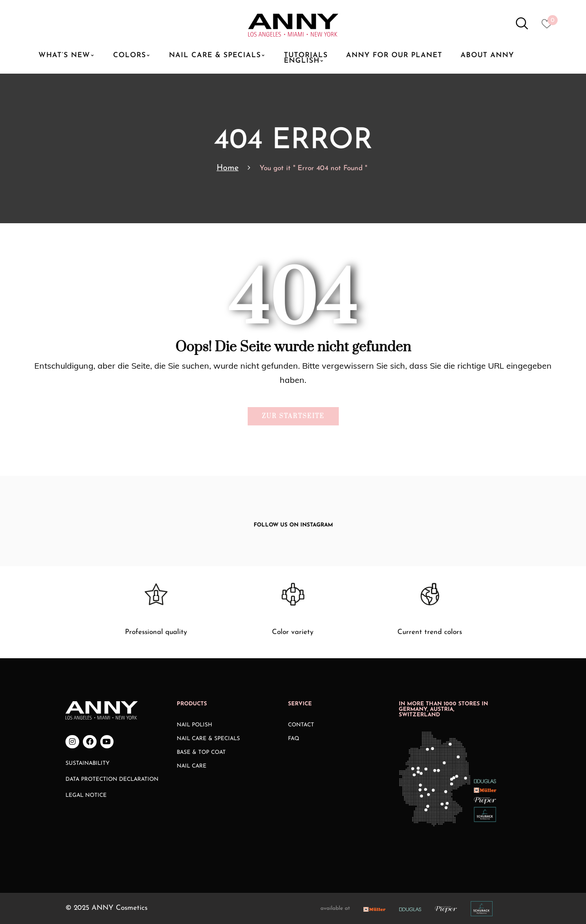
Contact (301, 725)
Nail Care (192, 766)
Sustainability (87, 763)
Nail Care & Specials (208, 739)
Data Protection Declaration (112, 779)
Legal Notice (86, 795)
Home (228, 168)
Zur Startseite (293, 416)
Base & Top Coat (201, 752)
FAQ (294, 739)
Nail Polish (194, 725)
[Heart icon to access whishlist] (549, 27)
